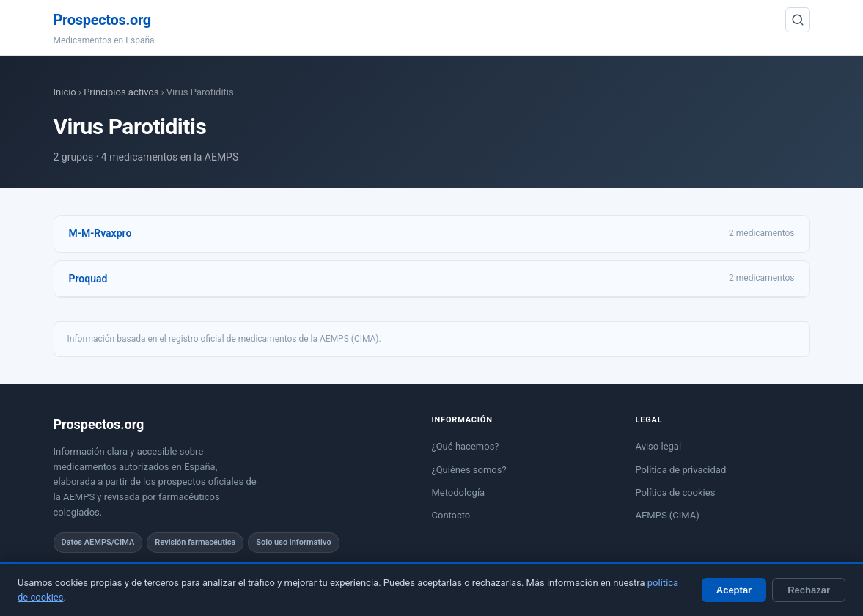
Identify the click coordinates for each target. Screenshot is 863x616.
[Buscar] (798, 20)
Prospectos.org (102, 20)
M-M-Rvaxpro (100, 233)
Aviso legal (659, 446)
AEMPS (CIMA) (668, 515)
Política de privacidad (681, 470)
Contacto (451, 515)
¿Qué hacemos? (466, 446)
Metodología (459, 492)
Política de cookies (676, 492)
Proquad (88, 279)
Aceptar (734, 590)
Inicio (65, 92)
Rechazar (809, 590)
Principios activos (121, 92)
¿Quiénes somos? (469, 470)
